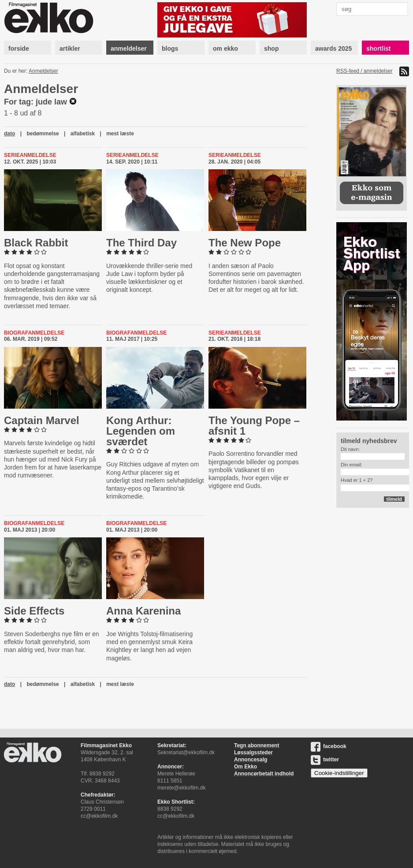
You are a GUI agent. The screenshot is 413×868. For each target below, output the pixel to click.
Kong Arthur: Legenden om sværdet (141, 431)
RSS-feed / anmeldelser (364, 71)
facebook (329, 746)
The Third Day (141, 243)
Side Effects (34, 611)
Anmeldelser (43, 71)
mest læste (120, 134)
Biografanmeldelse (34, 333)
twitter (325, 760)
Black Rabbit (36, 243)
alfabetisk (83, 134)
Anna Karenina (143, 611)
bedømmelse (43, 134)
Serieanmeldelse (30, 155)
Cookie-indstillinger (339, 773)
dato (9, 134)
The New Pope (245, 243)
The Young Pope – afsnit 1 (254, 426)
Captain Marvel (42, 420)
